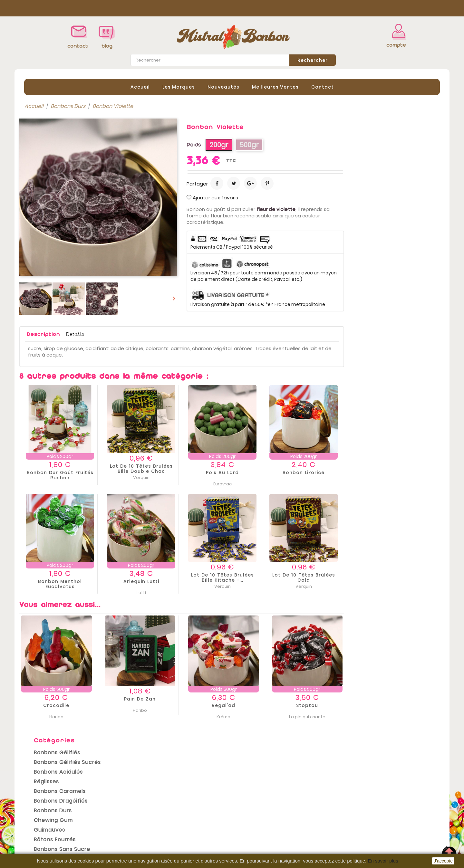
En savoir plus (383, 861)
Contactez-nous (150, 839)
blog (107, 46)
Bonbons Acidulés (53, 157)
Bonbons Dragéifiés (56, 186)
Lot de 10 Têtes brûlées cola (399, 577)
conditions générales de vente (170, 768)
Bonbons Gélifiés (52, 138)
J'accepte (443, 861)
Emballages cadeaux (58, 263)
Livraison (140, 801)
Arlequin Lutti (237, 581)
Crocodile (152, 705)
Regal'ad (319, 705)
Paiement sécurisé (152, 830)
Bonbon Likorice (399, 472)
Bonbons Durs (48, 196)
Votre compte (256, 792)
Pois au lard (318, 472)
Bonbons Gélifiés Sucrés (63, 147)
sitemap (139, 849)
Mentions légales (150, 810)
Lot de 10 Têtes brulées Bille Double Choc (237, 468)
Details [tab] (171, 334)
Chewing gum (48, 205)
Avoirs (245, 819)
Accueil (140, 87)
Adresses (249, 828)
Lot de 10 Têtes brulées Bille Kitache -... (318, 577)
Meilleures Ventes (275, 87)
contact (78, 46)
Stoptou (403, 705)
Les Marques (179, 87)
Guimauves (45, 215)
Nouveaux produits (43, 810)
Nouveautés (223, 87)
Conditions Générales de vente (168, 820)
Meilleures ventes (42, 820)
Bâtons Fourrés (50, 225)
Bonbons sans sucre (57, 234)
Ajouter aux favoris (308, 197)
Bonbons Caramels (55, 176)
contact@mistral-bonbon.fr (392, 835)
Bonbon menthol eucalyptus (156, 584)
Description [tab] (139, 334)
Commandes (254, 809)
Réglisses (42, 167)
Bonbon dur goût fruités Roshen (156, 475)
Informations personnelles (271, 799)
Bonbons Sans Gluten (59, 254)
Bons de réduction (260, 838)
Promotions (34, 801)
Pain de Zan (236, 699)
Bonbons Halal (48, 244)
